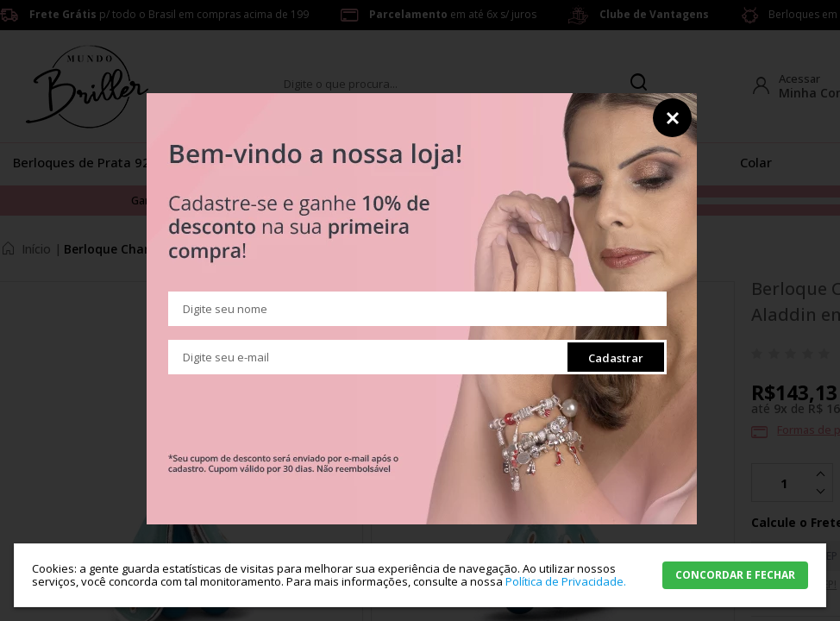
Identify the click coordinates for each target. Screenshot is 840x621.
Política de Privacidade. (566, 581)
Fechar (672, 118)
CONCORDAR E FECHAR (735, 575)
